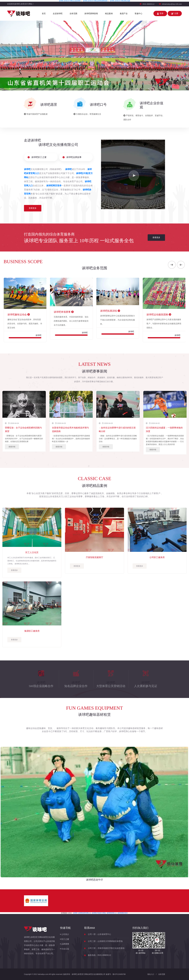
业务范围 (73, 14)
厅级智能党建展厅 (94, 557)
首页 (44, 14)
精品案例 (109, 14)
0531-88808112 (148, 4)
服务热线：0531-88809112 (99, 955)
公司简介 (65, 934)
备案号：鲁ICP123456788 (116, 974)
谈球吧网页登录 (123, 913)
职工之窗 (65, 939)
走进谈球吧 (58, 14)
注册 (175, 13)
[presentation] (172, 265)
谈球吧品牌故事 (72, 157)
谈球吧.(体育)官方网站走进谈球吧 (70, 1)
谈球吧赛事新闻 (91, 14)
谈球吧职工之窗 (37, 157)
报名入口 (151, 974)
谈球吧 (75, 913)
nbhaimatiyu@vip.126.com (172, 4)
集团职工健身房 (32, 631)
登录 (160, 13)
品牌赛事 (65, 944)
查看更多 (33, 208)
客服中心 (138, 14)
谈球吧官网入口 (112, 913)
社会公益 (65, 949)
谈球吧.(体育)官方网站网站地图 (120, 1)
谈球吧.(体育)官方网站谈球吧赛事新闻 (95, 1)
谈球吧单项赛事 (64, 312)
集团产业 (124, 14)
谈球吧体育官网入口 (85, 913)
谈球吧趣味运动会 (19, 315)
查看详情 (12, 447)
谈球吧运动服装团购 (159, 315)
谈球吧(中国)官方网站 (99, 913)
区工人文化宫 (32, 552)
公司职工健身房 (157, 557)
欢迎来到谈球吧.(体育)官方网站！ (21, 4)
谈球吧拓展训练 (110, 311)
